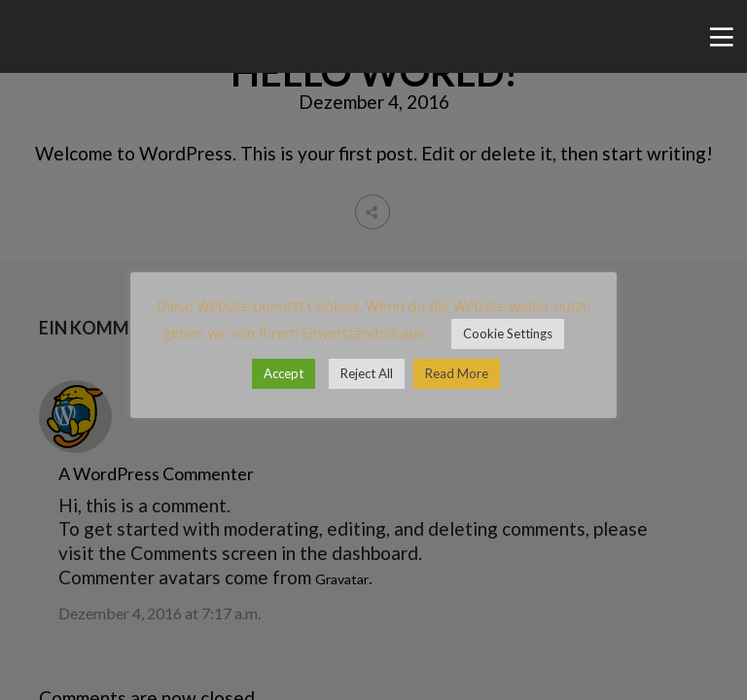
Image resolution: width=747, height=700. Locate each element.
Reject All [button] (367, 373)
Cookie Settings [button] (508, 333)
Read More (457, 373)
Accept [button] (284, 373)
